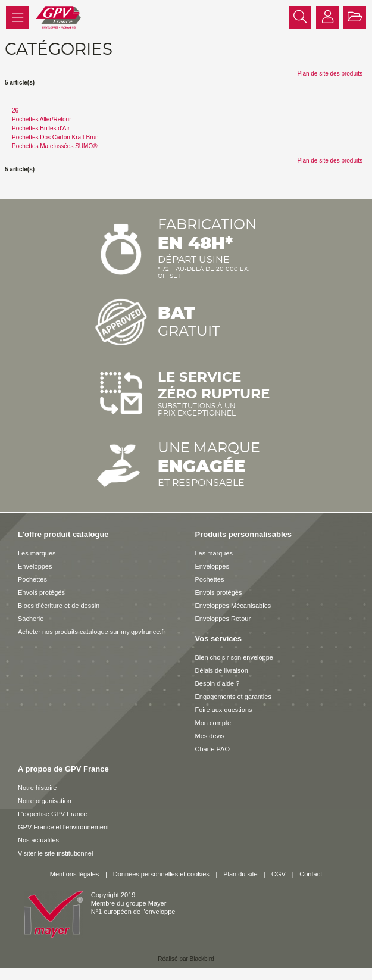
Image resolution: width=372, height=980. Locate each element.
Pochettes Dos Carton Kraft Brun (55, 137)
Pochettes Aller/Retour (42, 119)
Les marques (37, 553)
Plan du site (240, 874)
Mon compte (213, 723)
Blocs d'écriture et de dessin (59, 606)
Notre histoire (37, 788)
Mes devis (210, 736)
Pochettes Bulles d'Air (41, 128)
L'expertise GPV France (52, 814)
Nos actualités (38, 840)
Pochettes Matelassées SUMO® (55, 146)
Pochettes (32, 579)
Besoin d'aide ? (218, 683)
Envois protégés (41, 592)
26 (15, 110)
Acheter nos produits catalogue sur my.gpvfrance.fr (92, 632)
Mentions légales (75, 874)
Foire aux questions (224, 710)
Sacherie (31, 619)
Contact (311, 874)
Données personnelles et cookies (161, 874)
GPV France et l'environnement (63, 827)
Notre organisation (45, 801)
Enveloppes (35, 566)
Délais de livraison (222, 670)
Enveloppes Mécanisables (233, 606)
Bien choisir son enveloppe (234, 657)
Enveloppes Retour (223, 619)
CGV (279, 874)
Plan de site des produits (330, 74)
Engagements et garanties (233, 697)
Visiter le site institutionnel (55, 853)
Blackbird (202, 959)
